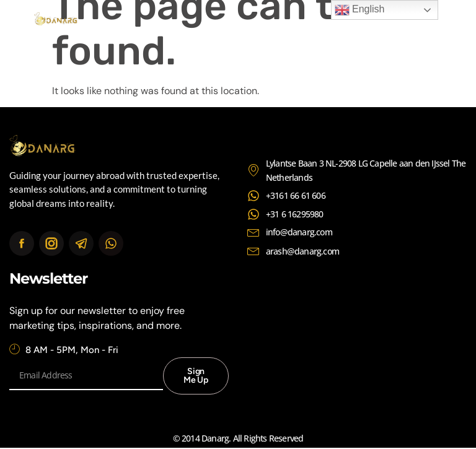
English (360, 10)
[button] (432, 20)
